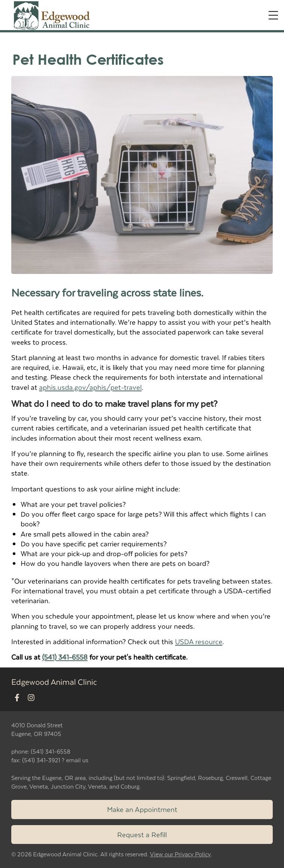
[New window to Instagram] (31, 698)
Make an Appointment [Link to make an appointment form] (142, 809)
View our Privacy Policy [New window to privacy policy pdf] (180, 854)
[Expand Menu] (273, 15)
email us (77, 760)
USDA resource (199, 641)
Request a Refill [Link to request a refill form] (142, 834)
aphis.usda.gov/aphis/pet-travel (90, 387)
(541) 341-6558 (65, 657)
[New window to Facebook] (17, 698)
